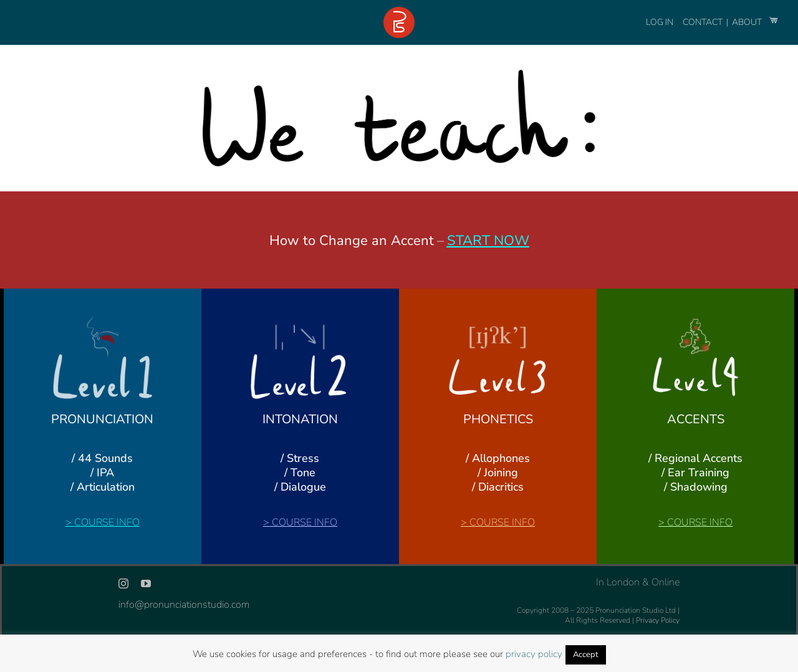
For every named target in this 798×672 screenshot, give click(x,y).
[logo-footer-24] (399, 12)
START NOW (488, 241)
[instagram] (123, 583)
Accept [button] (586, 655)
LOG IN (660, 22)
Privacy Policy (658, 620)
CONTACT (704, 22)
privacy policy (534, 654)
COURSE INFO (107, 522)
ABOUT (748, 22)
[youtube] (146, 583)
